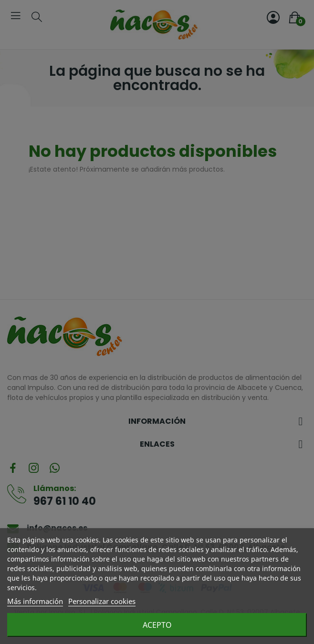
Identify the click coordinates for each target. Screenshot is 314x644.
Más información (35, 601)
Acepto (157, 625)
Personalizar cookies (102, 601)
